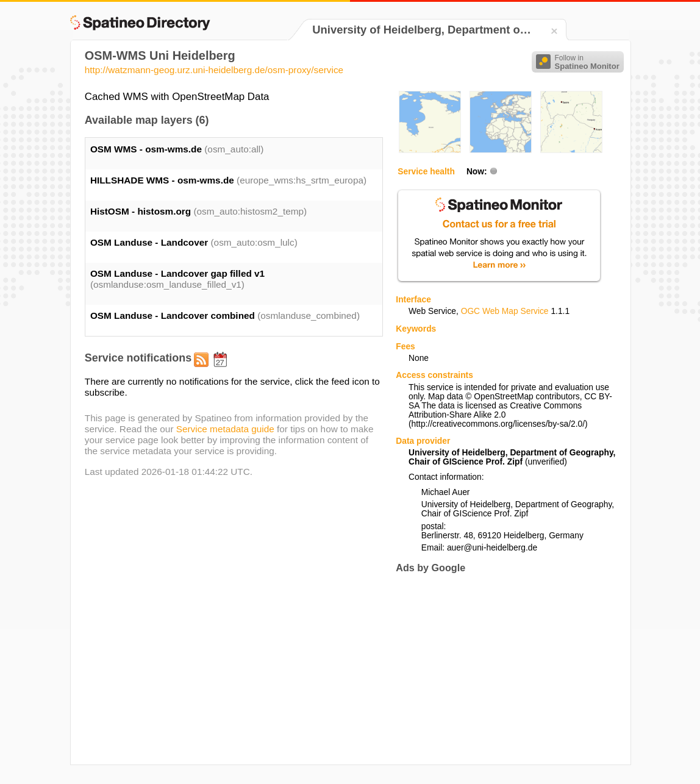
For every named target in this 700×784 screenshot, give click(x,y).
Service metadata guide (225, 429)
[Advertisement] (498, 669)
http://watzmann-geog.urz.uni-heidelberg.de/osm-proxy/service (214, 70)
